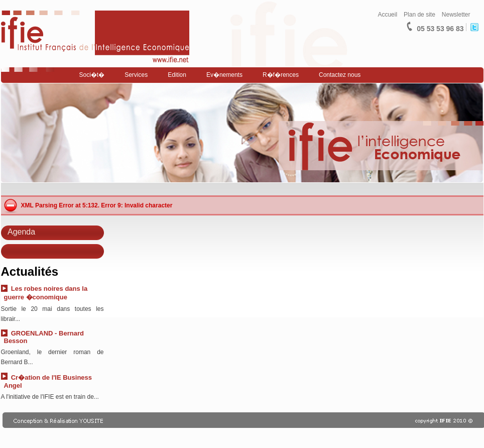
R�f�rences (281, 75)
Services (136, 75)
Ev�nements (224, 75)
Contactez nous (340, 75)
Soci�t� (92, 75)
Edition (177, 75)
